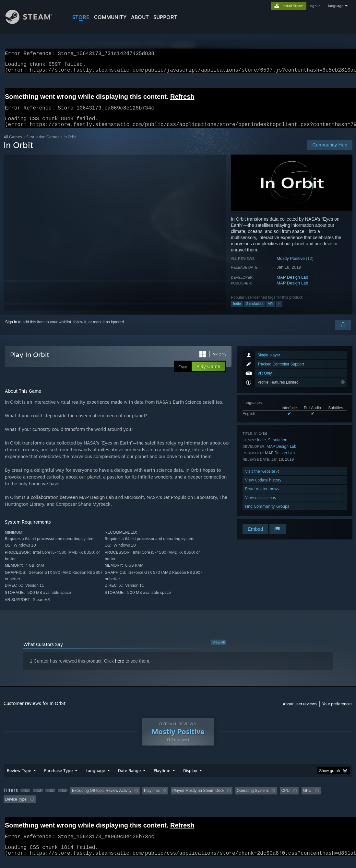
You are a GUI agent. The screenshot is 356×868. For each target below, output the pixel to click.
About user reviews (300, 712)
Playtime (162, 778)
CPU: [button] (286, 798)
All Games (13, 145)
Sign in (11, 330)
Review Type (19, 778)
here (120, 669)
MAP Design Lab (292, 285)
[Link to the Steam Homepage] (34, 22)
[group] (178, 803)
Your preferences (337, 712)
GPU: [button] (308, 798)
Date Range (129, 778)
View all (219, 650)
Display (190, 778)
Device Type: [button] (16, 807)
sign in (315, 6)
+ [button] (279, 311)
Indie (237, 311)
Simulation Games (43, 145)
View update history (263, 488)
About (140, 17)
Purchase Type (58, 778)
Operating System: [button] (253, 798)
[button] (25, 798)
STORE (81, 17)
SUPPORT (165, 17)
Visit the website (263, 479)
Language (95, 778)
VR (270, 311)
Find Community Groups (267, 514)
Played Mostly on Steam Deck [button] (198, 798)
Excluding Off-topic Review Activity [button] (102, 798)
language (336, 6)
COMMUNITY (110, 17)
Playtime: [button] (152, 798)
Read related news (262, 497)
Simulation (254, 311)
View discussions (261, 505)
